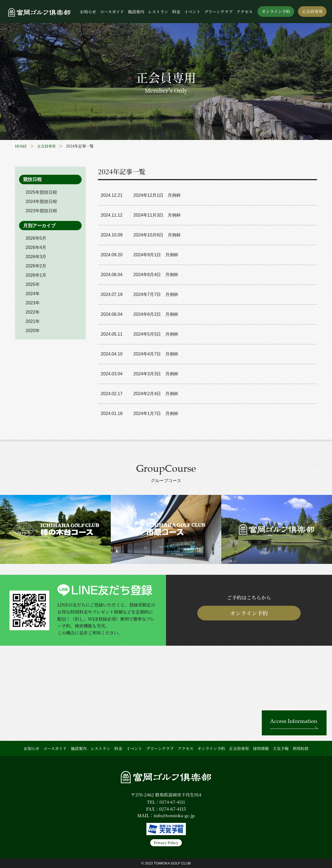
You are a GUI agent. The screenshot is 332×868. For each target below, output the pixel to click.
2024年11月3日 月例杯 (157, 215)
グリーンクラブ (218, 12)
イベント (192, 12)
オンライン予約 (276, 11)
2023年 (33, 303)
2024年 (33, 294)
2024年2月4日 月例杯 (156, 394)
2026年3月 (36, 257)
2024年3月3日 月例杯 (156, 374)
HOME (21, 146)
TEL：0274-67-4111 (166, 802)
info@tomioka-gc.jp (174, 815)
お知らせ (88, 12)
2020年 (33, 331)
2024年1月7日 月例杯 (156, 413)
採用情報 (261, 748)
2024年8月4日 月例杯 (156, 275)
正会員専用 (312, 11)
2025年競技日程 (41, 192)
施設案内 (136, 12)
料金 (176, 12)
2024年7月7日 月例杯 (156, 294)
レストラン (158, 12)
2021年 (33, 321)
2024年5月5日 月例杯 (156, 334)
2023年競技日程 (41, 211)
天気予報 (281, 748)
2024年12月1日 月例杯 (157, 195)
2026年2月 (36, 266)
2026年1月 (36, 275)
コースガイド (112, 12)
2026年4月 (36, 247)
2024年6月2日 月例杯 (156, 314)
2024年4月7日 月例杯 (156, 354)
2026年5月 (36, 238)
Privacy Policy (166, 843)
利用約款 (300, 748)
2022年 (33, 312)
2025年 (33, 284)
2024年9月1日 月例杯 (156, 255)
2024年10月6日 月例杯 (157, 235)
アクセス (245, 12)
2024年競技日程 (41, 202)
